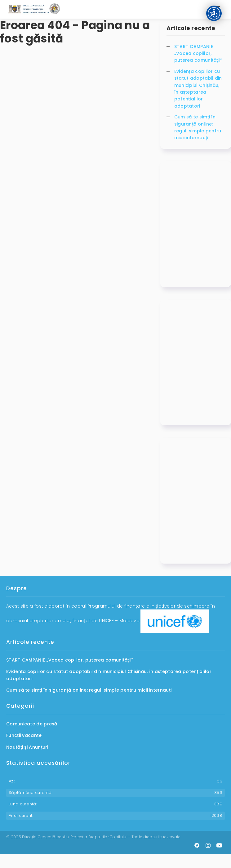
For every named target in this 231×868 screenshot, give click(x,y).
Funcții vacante (24, 735)
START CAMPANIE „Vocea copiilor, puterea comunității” (198, 53)
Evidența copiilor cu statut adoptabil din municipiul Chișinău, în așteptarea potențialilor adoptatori (198, 89)
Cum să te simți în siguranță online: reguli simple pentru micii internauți (198, 127)
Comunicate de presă (32, 724)
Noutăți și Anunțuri (27, 747)
